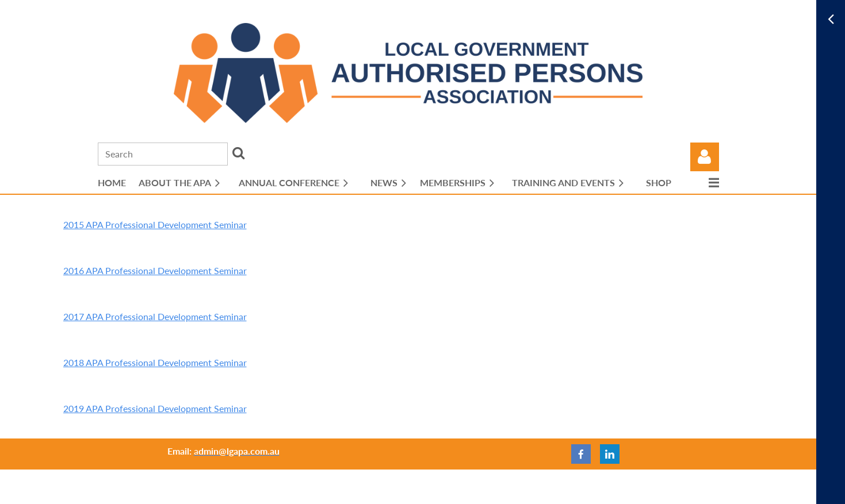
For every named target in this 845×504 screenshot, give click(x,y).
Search (239, 153)
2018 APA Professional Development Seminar (155, 362)
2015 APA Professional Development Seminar (155, 224)
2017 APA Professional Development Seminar (155, 316)
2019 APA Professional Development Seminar (155, 408)
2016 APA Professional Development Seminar (155, 270)
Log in (705, 157)
